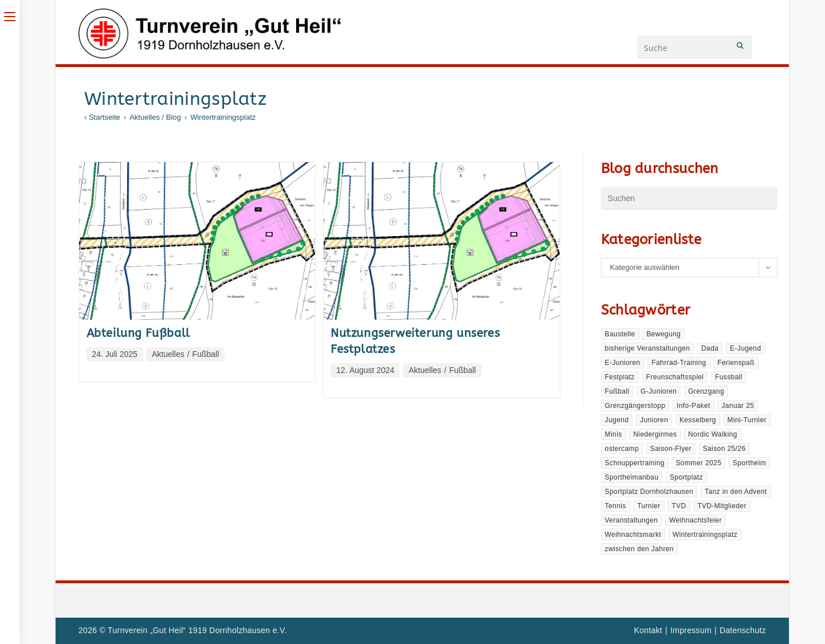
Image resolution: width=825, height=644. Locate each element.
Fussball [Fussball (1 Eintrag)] (729, 377)
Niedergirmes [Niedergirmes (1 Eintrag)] (655, 434)
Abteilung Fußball (138, 333)
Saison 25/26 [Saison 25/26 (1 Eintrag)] (724, 449)
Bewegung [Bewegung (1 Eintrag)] (663, 334)
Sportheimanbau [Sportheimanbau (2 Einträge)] (632, 477)
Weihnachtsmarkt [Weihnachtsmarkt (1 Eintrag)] (633, 535)
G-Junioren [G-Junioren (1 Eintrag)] (659, 391)
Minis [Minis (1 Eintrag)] (614, 434)
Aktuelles (168, 354)
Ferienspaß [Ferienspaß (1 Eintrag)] (736, 363)
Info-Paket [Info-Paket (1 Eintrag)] (694, 406)
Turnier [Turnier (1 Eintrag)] (649, 506)
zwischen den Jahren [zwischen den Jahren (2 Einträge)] (639, 549)
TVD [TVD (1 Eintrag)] (679, 506)
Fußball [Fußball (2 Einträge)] (617, 391)
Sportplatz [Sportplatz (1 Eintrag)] (686, 477)
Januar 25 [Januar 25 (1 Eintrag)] (738, 406)
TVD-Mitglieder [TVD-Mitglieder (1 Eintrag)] (722, 506)
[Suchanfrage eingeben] (695, 47)
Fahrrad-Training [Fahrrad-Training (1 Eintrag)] (679, 363)
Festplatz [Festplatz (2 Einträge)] (620, 377)
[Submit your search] (741, 46)
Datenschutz (743, 630)
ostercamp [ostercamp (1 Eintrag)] (622, 449)
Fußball (206, 354)
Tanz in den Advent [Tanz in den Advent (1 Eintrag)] (736, 492)
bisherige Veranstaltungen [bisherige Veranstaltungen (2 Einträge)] (648, 348)
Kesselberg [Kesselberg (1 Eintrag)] (698, 420)
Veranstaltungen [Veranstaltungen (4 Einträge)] (632, 520)
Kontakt (648, 630)
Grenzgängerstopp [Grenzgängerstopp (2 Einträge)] (635, 406)
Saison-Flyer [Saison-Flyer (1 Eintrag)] (671, 449)
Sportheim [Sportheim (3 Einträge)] (749, 463)
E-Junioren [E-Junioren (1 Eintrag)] (623, 363)
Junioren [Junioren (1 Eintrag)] (654, 420)
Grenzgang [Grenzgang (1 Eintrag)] (706, 391)
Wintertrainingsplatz (223, 117)
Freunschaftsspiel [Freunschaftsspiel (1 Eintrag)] (675, 377)
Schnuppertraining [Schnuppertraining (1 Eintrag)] (635, 463)
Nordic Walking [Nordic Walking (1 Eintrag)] (713, 434)
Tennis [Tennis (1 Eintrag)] (616, 506)
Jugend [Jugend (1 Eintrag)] (617, 420)
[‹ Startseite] (102, 117)
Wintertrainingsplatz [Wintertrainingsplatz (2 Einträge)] (705, 535)
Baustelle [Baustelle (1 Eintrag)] (620, 334)
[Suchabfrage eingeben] (689, 198)
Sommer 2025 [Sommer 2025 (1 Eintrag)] (698, 463)
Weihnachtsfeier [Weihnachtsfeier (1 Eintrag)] (696, 520)
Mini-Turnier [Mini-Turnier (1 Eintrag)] (747, 420)
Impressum (691, 630)
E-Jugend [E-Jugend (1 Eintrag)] (746, 348)
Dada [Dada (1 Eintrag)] (710, 348)
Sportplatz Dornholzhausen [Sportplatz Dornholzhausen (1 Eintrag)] (649, 492)
